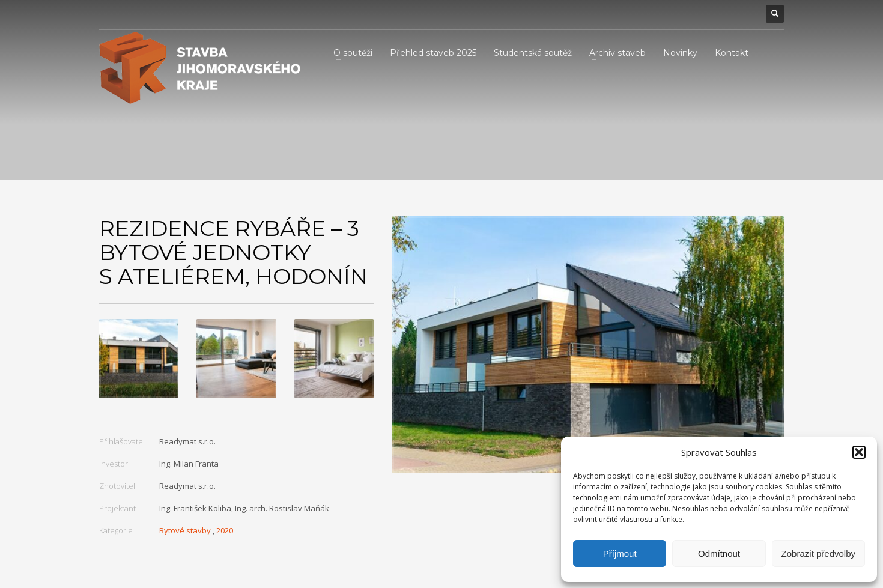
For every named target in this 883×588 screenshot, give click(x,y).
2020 (225, 530)
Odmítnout (719, 553)
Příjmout (620, 553)
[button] (859, 452)
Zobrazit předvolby (818, 553)
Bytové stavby (185, 530)
